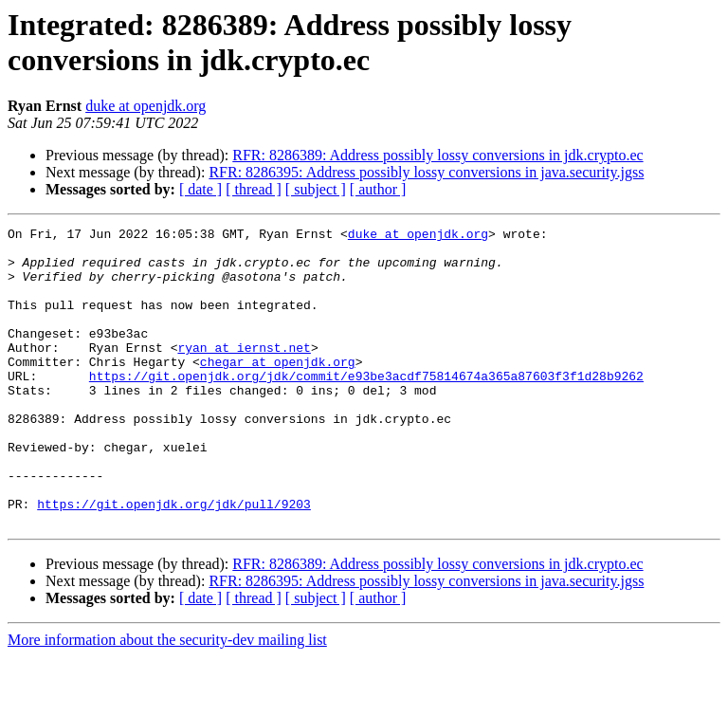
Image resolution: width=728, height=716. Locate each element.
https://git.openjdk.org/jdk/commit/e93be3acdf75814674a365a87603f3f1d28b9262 (366, 407)
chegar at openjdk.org (278, 390)
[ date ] (200, 189)
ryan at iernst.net (244, 373)
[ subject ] (316, 189)
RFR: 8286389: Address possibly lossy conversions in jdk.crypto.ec (437, 155)
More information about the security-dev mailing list (167, 699)
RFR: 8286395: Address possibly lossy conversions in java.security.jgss (426, 172)
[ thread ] (254, 189)
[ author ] (378, 189)
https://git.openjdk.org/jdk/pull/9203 (174, 560)
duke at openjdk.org (146, 106)
